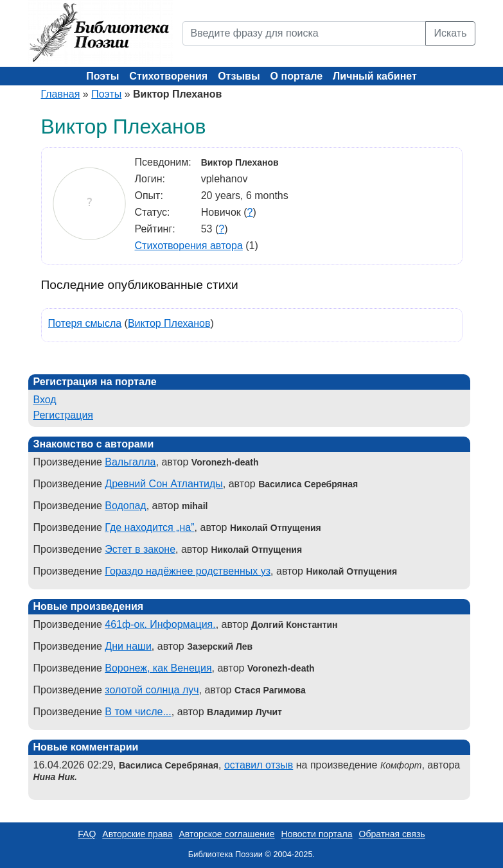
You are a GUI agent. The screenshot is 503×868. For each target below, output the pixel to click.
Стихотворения (168, 76)
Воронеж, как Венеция (158, 668)
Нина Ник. (55, 777)
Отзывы (239, 76)
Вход (45, 400)
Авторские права (137, 834)
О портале (296, 76)
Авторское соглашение (226, 834)
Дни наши (128, 646)
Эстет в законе (140, 549)
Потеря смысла (85, 323)
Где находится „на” (149, 527)
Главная (61, 94)
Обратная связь (392, 834)
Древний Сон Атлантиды (164, 484)
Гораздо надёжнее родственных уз (188, 571)
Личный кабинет (375, 76)
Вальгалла (130, 462)
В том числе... (138, 712)
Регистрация (64, 415)
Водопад (125, 506)
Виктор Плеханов (169, 323)
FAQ (87, 834)
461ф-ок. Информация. (160, 624)
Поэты (102, 76)
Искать (450, 33)
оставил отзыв (259, 765)
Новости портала (317, 834)
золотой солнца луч (152, 690)
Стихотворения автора (189, 246)
